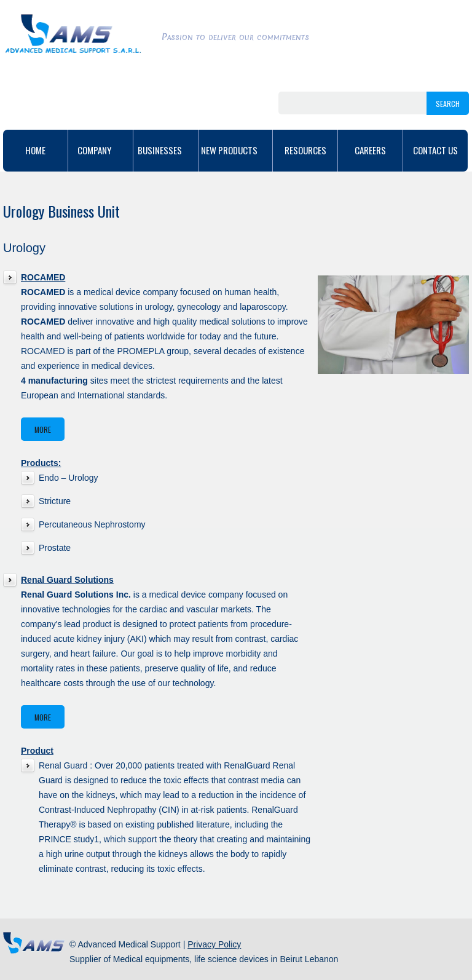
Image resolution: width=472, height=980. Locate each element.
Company (100, 150)
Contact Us (435, 150)
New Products (235, 150)
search (448, 104)
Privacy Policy (214, 944)
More (43, 429)
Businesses (166, 150)
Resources (305, 150)
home (35, 150)
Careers (370, 150)
